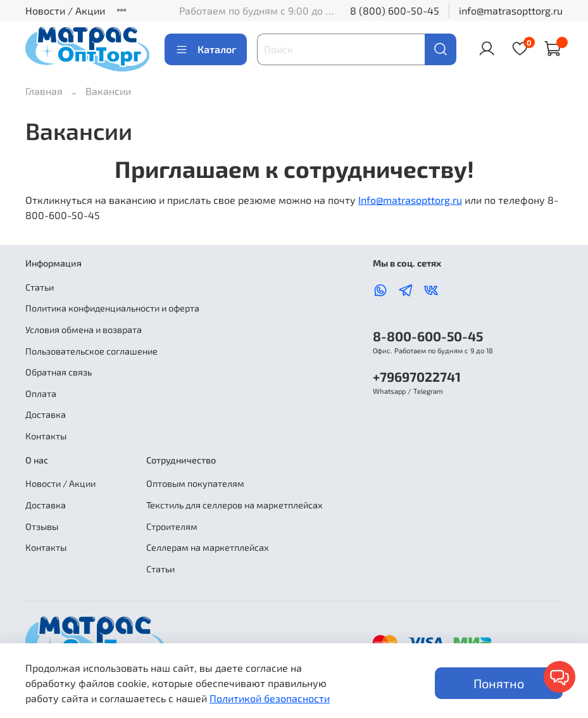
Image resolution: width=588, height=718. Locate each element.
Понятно (499, 683)
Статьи (40, 287)
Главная (44, 91)
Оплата (41, 394)
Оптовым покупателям (195, 483)
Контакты (46, 436)
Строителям (172, 526)
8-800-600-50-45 (428, 336)
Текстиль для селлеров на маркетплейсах (235, 505)
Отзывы (42, 526)
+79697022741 (417, 376)
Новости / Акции (65, 10)
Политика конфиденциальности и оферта (112, 308)
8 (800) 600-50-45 (395, 10)
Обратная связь (59, 372)
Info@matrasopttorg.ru (410, 200)
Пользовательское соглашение (91, 351)
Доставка (46, 414)
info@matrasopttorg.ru (511, 10)
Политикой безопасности (270, 698)
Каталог (206, 49)
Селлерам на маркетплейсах (208, 547)
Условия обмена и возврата (84, 330)
